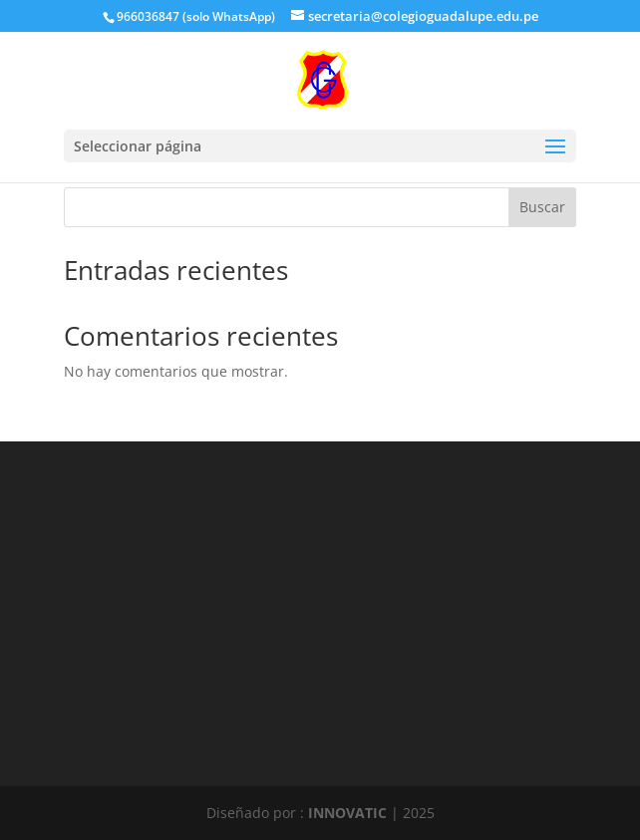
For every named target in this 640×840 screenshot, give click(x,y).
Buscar (542, 207)
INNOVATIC (347, 813)
